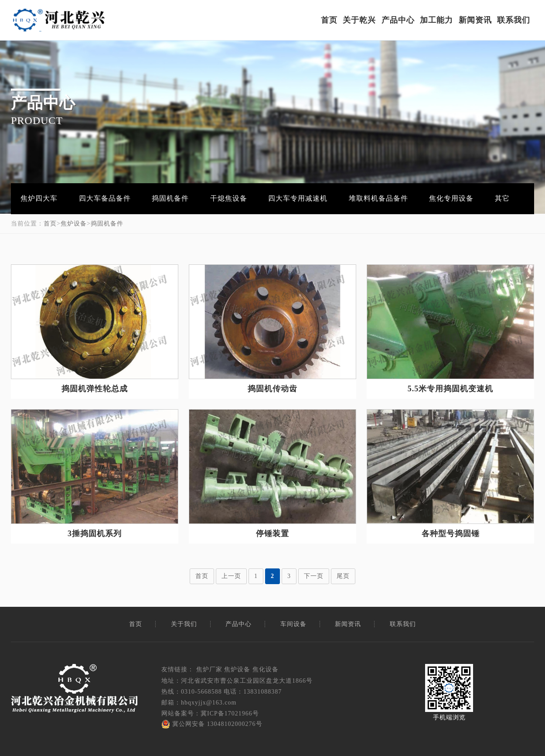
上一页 (231, 576)
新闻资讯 (475, 20)
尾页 (343, 576)
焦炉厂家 (209, 669)
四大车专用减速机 (298, 198)
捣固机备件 (170, 198)
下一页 (314, 576)
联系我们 (514, 20)
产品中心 (398, 20)
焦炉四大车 (39, 198)
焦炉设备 (74, 224)
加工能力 (436, 20)
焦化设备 (266, 669)
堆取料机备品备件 (378, 198)
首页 (329, 20)
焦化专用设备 (451, 198)
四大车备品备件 (105, 198)
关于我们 (184, 624)
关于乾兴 (359, 20)
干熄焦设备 (229, 198)
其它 (502, 198)
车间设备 (293, 624)
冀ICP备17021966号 (230, 713)
